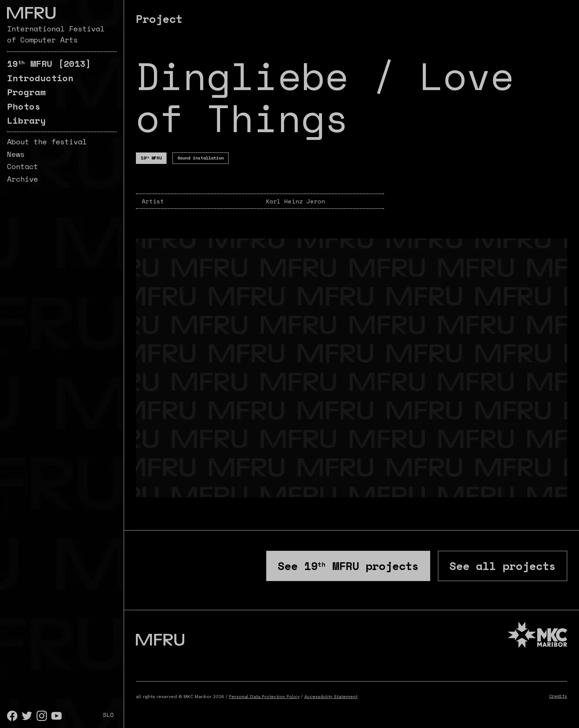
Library (26, 120)
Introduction (40, 78)
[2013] (49, 63)
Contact (23, 166)
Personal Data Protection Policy (264, 697)
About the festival (47, 142)
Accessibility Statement (331, 697)
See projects (348, 566)
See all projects (503, 566)
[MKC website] (538, 636)
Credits (558, 696)
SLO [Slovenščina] (108, 715)
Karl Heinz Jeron (295, 201)
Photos (24, 106)
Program (26, 92)
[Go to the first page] (31, 13)
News (16, 154)
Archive (23, 179)
